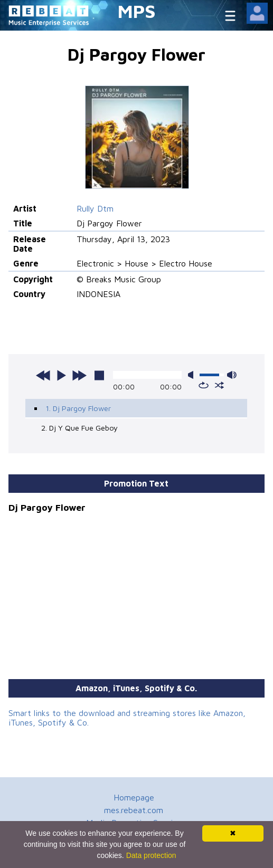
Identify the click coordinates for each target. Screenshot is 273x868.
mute (193, 375)
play (61, 375)
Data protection (151, 855)
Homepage (134, 797)
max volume (232, 375)
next (79, 375)
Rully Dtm (95, 208)
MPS (137, 11)
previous (43, 375)
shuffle (219, 385)
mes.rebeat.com (134, 810)
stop (99, 375)
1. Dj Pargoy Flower (78, 408)
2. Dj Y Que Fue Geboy (79, 428)
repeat (204, 385)
